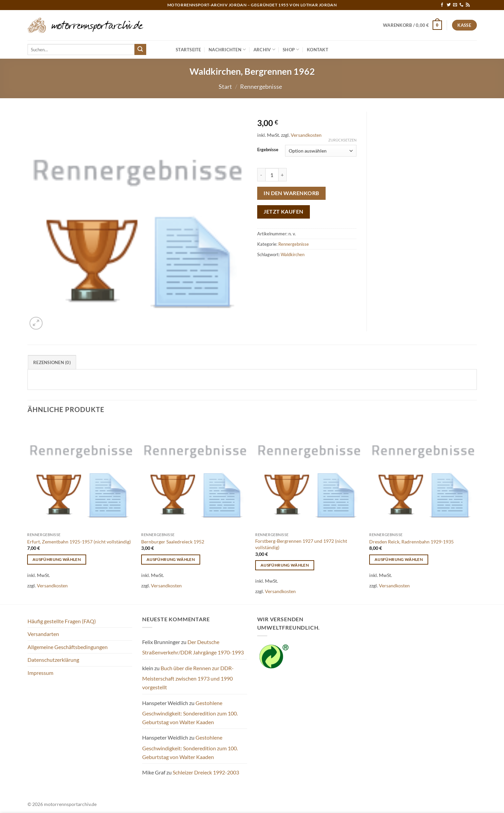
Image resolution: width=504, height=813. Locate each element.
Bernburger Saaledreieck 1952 (173, 542)
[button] (412, 25)
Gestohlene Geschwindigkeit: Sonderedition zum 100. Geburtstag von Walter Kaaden (190, 712)
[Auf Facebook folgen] (442, 5)
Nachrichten (227, 49)
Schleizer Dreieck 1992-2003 (206, 772)
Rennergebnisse (261, 86)
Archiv (264, 49)
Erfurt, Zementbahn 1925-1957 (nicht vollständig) (79, 542)
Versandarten (43, 634)
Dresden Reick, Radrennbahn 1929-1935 (411, 542)
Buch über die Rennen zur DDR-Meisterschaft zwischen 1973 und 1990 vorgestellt (188, 678)
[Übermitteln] (140, 50)
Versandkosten (306, 135)
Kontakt (318, 50)
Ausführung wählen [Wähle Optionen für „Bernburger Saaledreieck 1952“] (171, 559)
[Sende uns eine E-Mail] (455, 5)
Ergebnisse (268, 150)
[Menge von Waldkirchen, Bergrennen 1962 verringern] (261, 175)
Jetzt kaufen (284, 212)
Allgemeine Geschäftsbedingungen (68, 647)
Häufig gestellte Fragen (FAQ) (62, 621)
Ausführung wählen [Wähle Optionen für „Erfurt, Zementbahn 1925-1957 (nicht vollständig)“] (57, 559)
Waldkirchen (293, 254)
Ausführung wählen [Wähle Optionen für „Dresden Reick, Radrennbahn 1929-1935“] (399, 559)
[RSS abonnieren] (468, 5)
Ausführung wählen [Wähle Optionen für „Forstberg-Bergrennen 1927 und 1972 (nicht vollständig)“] (285, 565)
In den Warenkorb (291, 193)
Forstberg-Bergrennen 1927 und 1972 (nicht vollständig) (301, 544)
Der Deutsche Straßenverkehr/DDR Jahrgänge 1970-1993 (193, 647)
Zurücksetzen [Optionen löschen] (342, 140)
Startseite (188, 50)
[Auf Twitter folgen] (449, 5)
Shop (291, 49)
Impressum (40, 673)
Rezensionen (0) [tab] (52, 362)
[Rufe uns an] (461, 5)
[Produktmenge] (272, 175)
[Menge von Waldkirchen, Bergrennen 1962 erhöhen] (283, 175)
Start (225, 86)
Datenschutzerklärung (53, 660)
